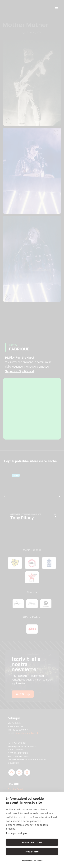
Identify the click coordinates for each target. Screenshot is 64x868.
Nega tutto (32, 851)
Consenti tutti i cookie (32, 842)
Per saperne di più (16, 833)
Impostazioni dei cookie (32, 861)
